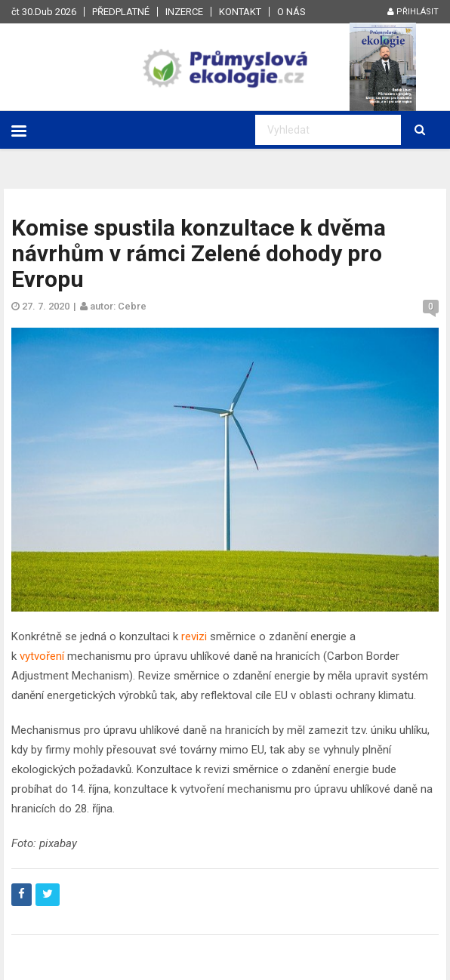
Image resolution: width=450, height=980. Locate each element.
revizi (194, 636)
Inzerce (184, 12)
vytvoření (42, 656)
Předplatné (121, 12)
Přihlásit (413, 12)
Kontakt (240, 12)
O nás (291, 12)
